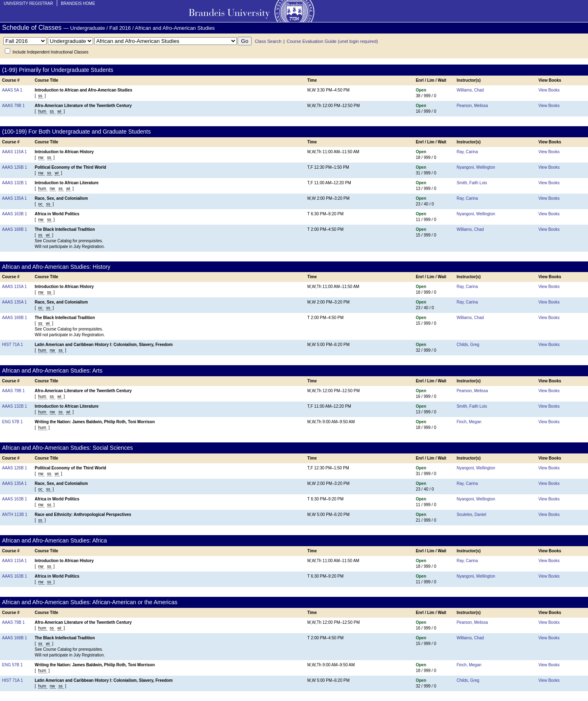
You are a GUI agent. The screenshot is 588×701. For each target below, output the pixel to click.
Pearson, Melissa (472, 106)
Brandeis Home (78, 3)
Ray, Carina (467, 152)
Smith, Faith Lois (472, 183)
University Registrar (28, 3)
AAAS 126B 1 (14, 167)
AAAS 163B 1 (14, 214)
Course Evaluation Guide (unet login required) (332, 41)
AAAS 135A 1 (14, 198)
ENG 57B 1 (12, 422)
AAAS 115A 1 (14, 152)
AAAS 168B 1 (14, 229)
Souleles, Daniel (471, 515)
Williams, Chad (470, 90)
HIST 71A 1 (12, 345)
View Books (549, 90)
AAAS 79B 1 (13, 106)
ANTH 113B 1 (15, 515)
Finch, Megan (469, 422)
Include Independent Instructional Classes (51, 52)
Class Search (268, 41)
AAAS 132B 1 (14, 183)
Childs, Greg (468, 345)
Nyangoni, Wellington (476, 167)
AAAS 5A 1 (12, 90)
